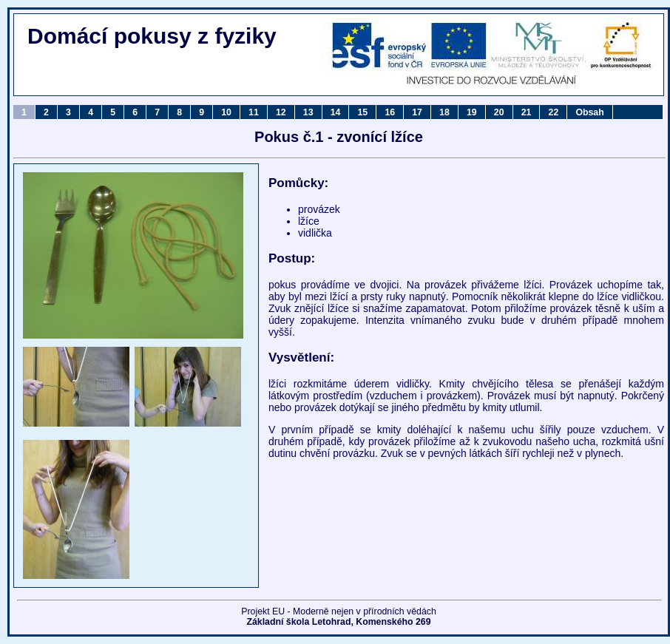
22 (554, 112)
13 (308, 112)
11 (254, 112)
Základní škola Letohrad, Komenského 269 (338, 622)
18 (444, 112)
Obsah (589, 112)
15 (363, 112)
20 (499, 112)
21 (527, 112)
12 (281, 112)
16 (390, 112)
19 (472, 112)
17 (417, 112)
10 (226, 112)
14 (336, 112)
